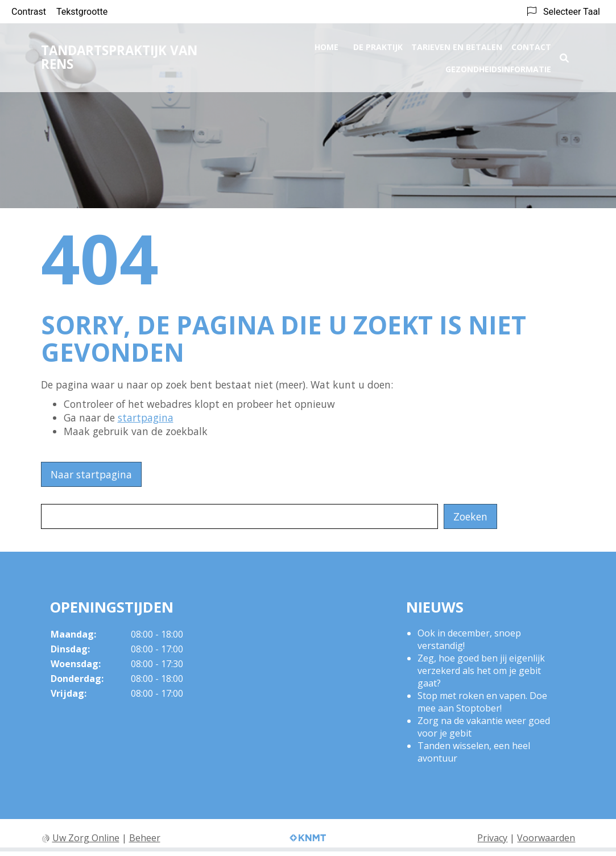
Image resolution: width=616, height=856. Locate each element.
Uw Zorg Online (86, 838)
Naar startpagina (91, 474)
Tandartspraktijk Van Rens (119, 54)
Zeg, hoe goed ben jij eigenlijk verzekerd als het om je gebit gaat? (481, 671)
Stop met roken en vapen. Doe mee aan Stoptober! (482, 702)
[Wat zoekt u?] (239, 516)
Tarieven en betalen (457, 44)
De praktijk (378, 44)
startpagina (146, 417)
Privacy (492, 838)
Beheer (145, 838)
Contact (531, 44)
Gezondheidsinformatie (498, 66)
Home (326, 44)
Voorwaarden (546, 838)
